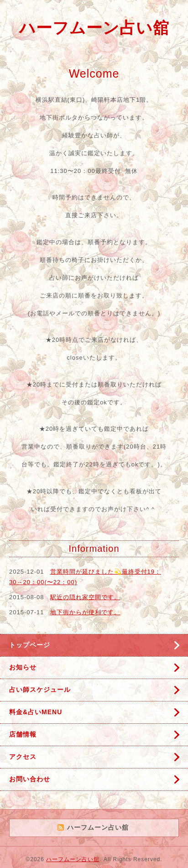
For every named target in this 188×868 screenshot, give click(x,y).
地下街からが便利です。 (85, 612)
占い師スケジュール (40, 690)
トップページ (30, 645)
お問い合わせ (30, 779)
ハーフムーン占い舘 (94, 28)
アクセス (23, 757)
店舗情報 (23, 734)
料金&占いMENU (36, 712)
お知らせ (23, 667)
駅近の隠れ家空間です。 (85, 597)
